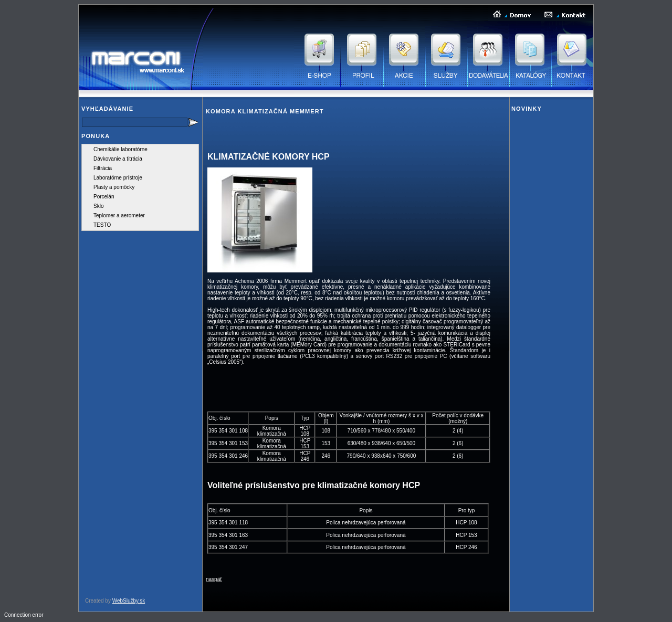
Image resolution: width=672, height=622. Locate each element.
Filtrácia (103, 168)
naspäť (214, 579)
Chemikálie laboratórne (120, 149)
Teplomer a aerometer (119, 215)
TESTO (102, 225)
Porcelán (104, 197)
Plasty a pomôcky (114, 187)
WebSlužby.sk (129, 601)
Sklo (98, 206)
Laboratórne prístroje (118, 178)
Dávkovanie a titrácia (118, 159)
